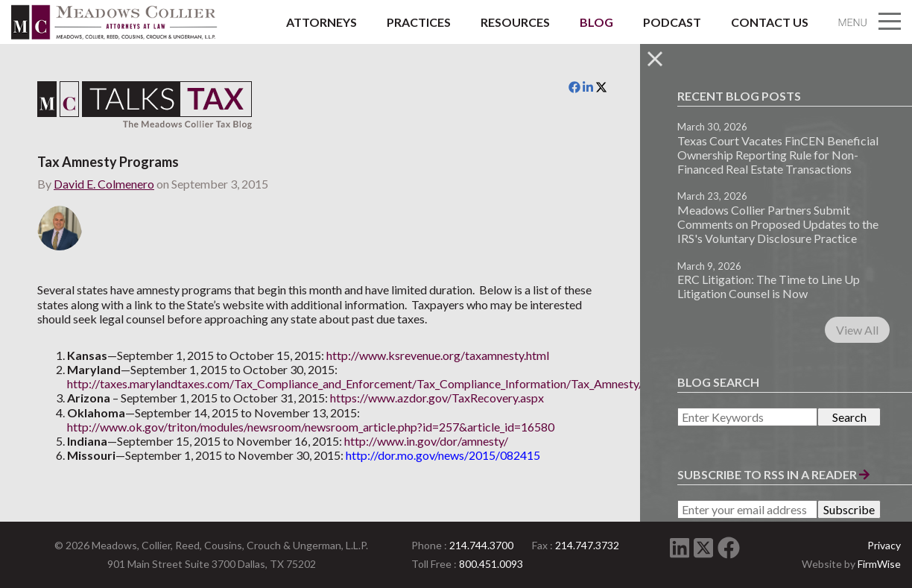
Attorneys (322, 22)
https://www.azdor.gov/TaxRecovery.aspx (437, 398)
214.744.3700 (481, 545)
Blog (596, 22)
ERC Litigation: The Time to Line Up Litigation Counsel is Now (769, 286)
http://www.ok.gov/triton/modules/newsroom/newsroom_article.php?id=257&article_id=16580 (311, 427)
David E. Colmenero (104, 184)
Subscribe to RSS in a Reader (773, 474)
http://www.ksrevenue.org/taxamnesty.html (438, 355)
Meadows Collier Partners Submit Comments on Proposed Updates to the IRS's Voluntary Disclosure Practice (778, 224)
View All (857, 330)
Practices (419, 22)
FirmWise (879, 564)
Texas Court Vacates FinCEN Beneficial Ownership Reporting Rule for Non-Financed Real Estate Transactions (778, 155)
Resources (515, 22)
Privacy (884, 545)
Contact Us (770, 22)
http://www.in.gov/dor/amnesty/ (426, 441)
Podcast (672, 22)
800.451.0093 (491, 564)
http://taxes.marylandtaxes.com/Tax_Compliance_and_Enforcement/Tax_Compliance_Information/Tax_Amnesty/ (355, 383)
